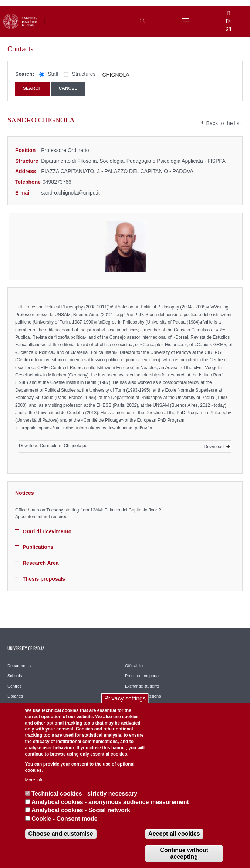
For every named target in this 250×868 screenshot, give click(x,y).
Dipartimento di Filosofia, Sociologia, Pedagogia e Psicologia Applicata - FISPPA (133, 161)
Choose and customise (61, 834)
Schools (15, 676)
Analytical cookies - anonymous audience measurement (110, 802)
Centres (15, 686)
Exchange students (142, 686)
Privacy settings (125, 698)
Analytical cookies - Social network (81, 810)
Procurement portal (142, 676)
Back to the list (223, 123)
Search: (25, 74)
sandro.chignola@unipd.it (70, 193)
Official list (134, 666)
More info (34, 780)
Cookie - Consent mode (65, 819)
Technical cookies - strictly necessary (84, 793)
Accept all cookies (174, 834)
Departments (19, 666)
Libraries (15, 696)
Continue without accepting (184, 853)
